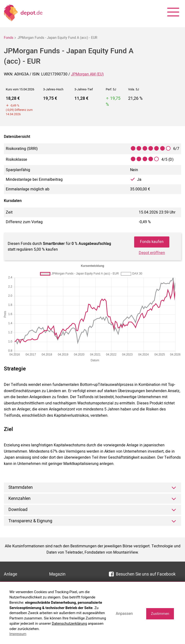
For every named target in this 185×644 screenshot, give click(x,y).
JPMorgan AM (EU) (87, 74)
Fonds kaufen (152, 242)
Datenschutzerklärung (69, 624)
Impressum (18, 634)
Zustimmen (160, 614)
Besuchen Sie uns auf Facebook (142, 574)
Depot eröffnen (152, 253)
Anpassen (124, 614)
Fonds (9, 38)
